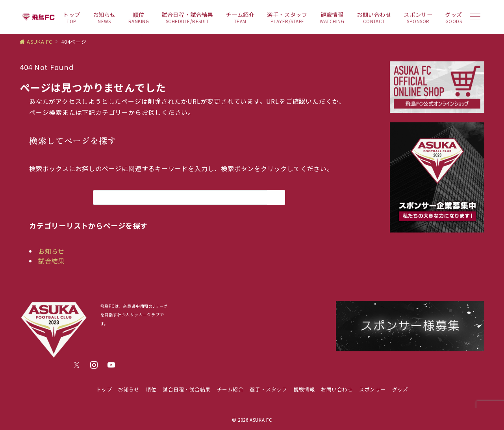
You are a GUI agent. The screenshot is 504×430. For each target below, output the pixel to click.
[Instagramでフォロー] (94, 365)
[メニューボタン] (475, 17)
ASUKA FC (261, 420)
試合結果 (51, 261)
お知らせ (51, 251)
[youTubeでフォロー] (111, 365)
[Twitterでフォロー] (77, 365)
